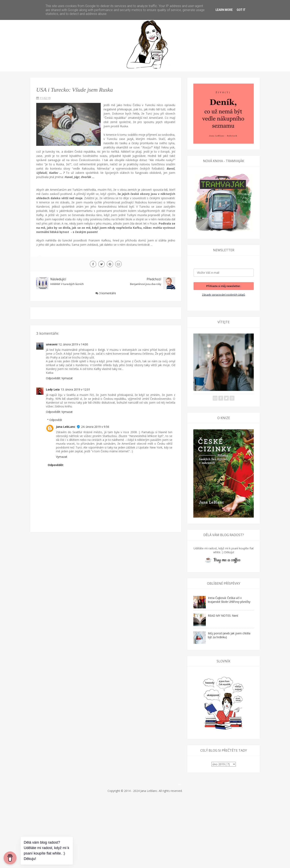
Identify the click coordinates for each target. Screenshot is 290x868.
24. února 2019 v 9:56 (95, 427)
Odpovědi (56, 420)
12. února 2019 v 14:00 (73, 344)
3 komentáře (108, 293)
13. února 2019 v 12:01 (75, 389)
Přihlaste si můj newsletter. (224, 286)
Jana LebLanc (66, 427)
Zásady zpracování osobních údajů (224, 295)
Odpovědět (53, 378)
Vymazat (67, 378)
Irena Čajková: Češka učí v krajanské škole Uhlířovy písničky (229, 600)
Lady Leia (53, 389)
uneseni (52, 344)
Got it (241, 10)
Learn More (224, 10)
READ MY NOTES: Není (223, 616)
